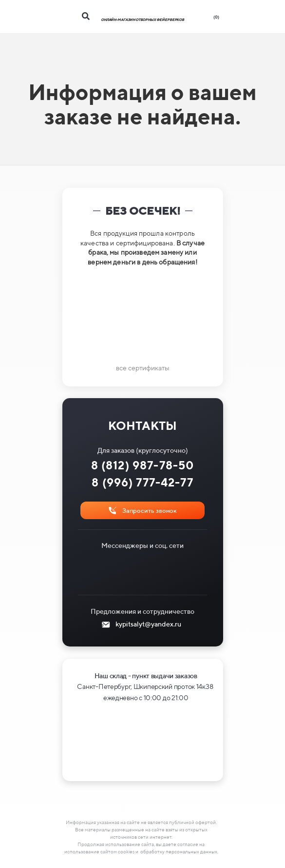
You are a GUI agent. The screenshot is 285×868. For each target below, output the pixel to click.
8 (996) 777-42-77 (142, 482)
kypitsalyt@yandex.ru (148, 624)
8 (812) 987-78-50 (143, 465)
